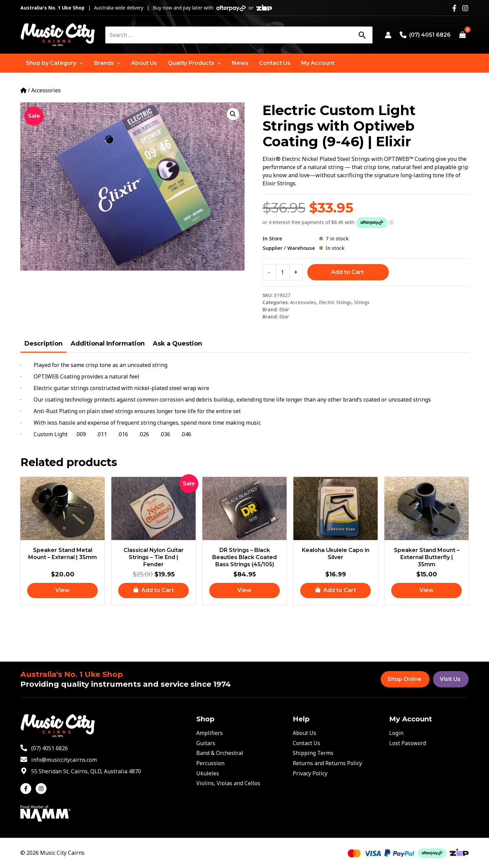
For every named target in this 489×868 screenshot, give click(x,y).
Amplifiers (210, 733)
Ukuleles (208, 773)
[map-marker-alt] (81, 771)
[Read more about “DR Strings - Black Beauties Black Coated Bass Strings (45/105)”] (244, 590)
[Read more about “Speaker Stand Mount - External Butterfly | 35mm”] (427, 590)
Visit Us (450, 679)
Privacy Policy (310, 773)
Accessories (46, 90)
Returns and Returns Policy (327, 763)
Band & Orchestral (220, 753)
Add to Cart (347, 272)
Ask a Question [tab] (177, 344)
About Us (304, 733)
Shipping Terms (313, 753)
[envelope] (59, 760)
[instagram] (42, 789)
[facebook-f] (27, 789)
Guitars (206, 743)
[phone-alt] (44, 748)
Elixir (284, 309)
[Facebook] (454, 8)
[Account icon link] (388, 35)
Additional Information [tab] (108, 344)
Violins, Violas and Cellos (228, 783)
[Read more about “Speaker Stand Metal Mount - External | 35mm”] (62, 590)
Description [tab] (43, 344)
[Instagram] (465, 8)
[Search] (362, 35)
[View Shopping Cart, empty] (462, 35)
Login (396, 733)
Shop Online (404, 679)
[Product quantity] (283, 272)
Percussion (210, 763)
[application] (80, 63)
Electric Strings (335, 302)
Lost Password (408, 743)
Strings (362, 302)
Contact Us (306, 743)
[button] (55, 63)
